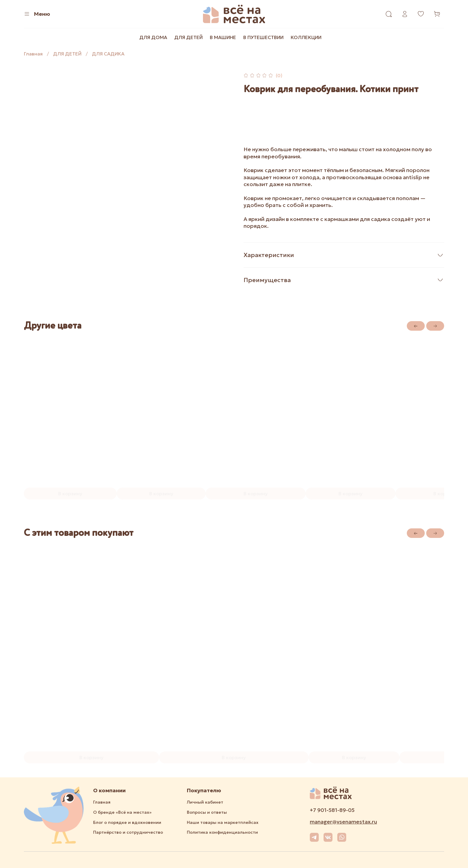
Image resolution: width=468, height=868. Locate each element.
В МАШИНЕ (223, 37)
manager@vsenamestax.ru (343, 822)
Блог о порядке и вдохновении (127, 822)
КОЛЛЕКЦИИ (306, 37)
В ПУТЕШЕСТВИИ (263, 37)
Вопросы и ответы (207, 812)
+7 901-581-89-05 (332, 810)
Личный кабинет (205, 802)
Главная (33, 54)
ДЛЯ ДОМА (153, 37)
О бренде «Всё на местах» (122, 812)
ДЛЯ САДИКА (108, 54)
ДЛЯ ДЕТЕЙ (188, 37)
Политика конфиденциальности (222, 832)
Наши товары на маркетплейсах (223, 822)
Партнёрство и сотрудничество (128, 832)
